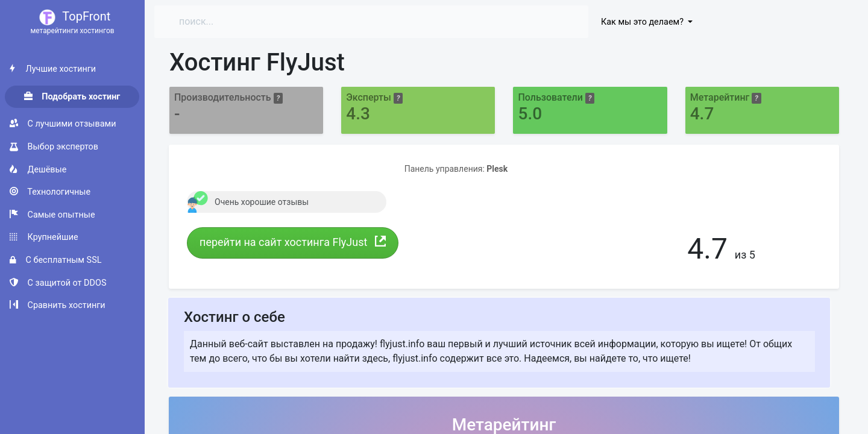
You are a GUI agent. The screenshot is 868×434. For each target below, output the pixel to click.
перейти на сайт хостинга (293, 242)
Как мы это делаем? (643, 22)
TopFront (72, 23)
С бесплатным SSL (55, 260)
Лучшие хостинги (53, 69)
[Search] (276, 22)
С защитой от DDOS (58, 283)
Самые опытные (52, 215)
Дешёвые (38, 170)
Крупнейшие (44, 237)
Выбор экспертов (54, 147)
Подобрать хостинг (72, 97)
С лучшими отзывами (63, 124)
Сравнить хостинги (58, 305)
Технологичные (50, 192)
